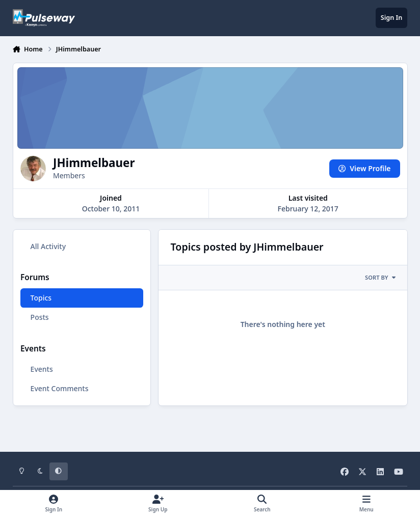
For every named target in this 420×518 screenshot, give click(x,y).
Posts (39, 317)
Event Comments (59, 388)
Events (41, 369)
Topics (41, 298)
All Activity (48, 246)
